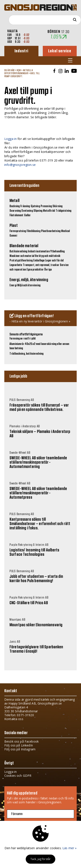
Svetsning (27, 211)
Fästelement (17, 215)
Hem (19, 70)
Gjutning (35, 206)
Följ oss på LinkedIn (19, 745)
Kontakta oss (14, 719)
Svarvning (15, 211)
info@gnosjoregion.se (20, 165)
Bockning (15, 206)
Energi (13, 285)
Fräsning (25, 206)
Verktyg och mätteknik (48, 256)
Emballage (39, 261)
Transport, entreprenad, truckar (41, 265)
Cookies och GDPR (18, 776)
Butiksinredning (18, 251)
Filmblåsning (33, 231)
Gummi (13, 236)
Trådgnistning (64, 211)
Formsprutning (18, 231)
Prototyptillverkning (21, 261)
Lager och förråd (54, 261)
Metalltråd (49, 211)
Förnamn (17, 814)
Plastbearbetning (51, 231)
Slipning (38, 211)
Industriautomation (39, 251)
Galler (28, 215)
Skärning (57, 206)
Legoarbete (16, 265)
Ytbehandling (58, 251)
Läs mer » (69, 848)
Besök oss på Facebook (21, 741)
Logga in (10, 139)
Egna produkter (35, 270)
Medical (65, 231)
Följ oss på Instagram (20, 749)
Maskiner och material (22, 256)
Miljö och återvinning (29, 285)
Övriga (48, 270)
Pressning (46, 206)
